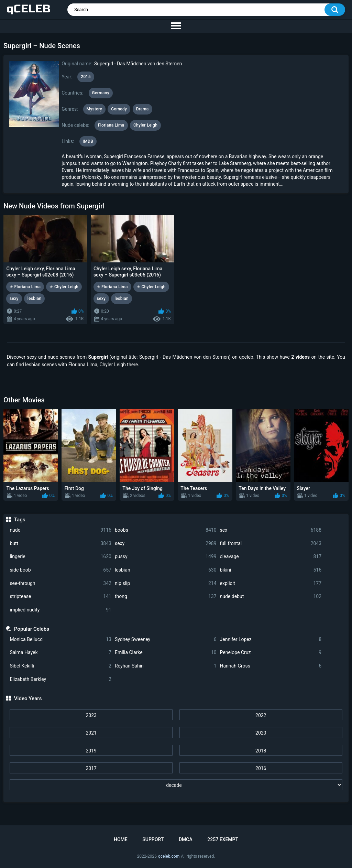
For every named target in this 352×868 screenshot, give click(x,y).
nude (60, 530)
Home (121, 839)
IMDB (88, 141)
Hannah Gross (271, 666)
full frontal (271, 544)
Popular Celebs (32, 629)
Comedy (119, 109)
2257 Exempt (223, 839)
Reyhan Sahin (166, 666)
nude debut (271, 596)
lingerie (60, 557)
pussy (166, 557)
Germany (101, 93)
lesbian (166, 570)
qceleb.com (169, 856)
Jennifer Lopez (271, 639)
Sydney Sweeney (166, 639)
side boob (60, 570)
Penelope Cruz (271, 653)
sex (271, 530)
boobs (166, 530)
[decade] (176, 785)
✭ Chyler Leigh (64, 287)
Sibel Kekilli (60, 666)
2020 (261, 733)
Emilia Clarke (166, 653)
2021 (91, 733)
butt (60, 544)
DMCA (186, 839)
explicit (271, 583)
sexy (166, 544)
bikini (271, 570)
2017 (91, 768)
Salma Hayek (60, 653)
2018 (261, 751)
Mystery (94, 109)
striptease (60, 596)
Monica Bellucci (60, 639)
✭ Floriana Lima (25, 287)
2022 (261, 715)
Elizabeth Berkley (60, 679)
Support (153, 839)
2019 (91, 751)
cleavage (271, 557)
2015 (86, 77)
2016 (261, 768)
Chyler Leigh (145, 125)
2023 (91, 715)
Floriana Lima (111, 125)
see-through (60, 583)
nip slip (166, 583)
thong (166, 596)
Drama (142, 109)
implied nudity (60, 610)
